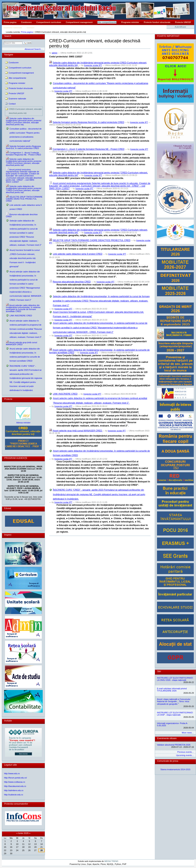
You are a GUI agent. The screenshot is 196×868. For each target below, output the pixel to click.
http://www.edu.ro (12, 773)
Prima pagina (10, 22)
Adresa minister (23, 423)
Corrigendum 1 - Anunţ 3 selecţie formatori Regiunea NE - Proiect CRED (89, 149)
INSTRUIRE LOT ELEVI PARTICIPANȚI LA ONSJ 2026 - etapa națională (175, 679)
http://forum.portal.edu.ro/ (15, 778)
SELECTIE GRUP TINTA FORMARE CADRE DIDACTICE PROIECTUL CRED (92, 240)
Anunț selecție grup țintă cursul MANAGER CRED (78, 431)
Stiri (159, 671)
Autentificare (180, 27)
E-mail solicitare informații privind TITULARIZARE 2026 (172, 690)
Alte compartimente (107, 22)
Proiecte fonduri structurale (157, 22)
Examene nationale (13, 28)
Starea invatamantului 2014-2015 (175, 769)
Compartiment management (79, 22)
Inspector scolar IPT (93, 65)
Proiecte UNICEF (183, 22)
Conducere (26, 22)
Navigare (9, 55)
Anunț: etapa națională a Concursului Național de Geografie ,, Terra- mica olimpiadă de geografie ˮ (174, 702)
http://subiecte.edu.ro (14, 795)
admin (55, 53)
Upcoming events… (185, 755)
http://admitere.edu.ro (14, 790)
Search (8, 36)
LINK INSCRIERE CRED (65, 394)
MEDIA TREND (111, 861)
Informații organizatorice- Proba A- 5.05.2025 (172, 724)
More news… (188, 733)
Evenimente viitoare (167, 738)
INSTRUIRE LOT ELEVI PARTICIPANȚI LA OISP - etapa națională (175, 714)
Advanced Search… (34, 49)
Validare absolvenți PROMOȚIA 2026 (174, 745)
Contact (30, 28)
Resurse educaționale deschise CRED (72, 282)
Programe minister (130, 22)
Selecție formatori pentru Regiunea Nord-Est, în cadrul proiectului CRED (89, 122)
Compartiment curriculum (49, 22)
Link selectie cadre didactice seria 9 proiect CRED (78, 254)
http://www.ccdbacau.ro (15, 782)
